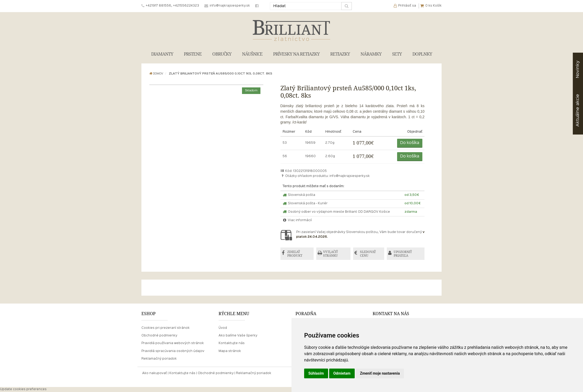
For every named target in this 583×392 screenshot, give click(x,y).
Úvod (223, 328)
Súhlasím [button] (316, 373)
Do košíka (410, 143)
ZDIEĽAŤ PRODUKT (295, 254)
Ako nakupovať (155, 373)
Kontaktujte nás (232, 343)
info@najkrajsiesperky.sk (350, 176)
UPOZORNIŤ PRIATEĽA (403, 254)
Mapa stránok (230, 351)
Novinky (578, 69)
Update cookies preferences (23, 389)
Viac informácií (297, 220)
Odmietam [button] (342, 373)
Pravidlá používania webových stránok (173, 343)
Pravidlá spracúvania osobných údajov (173, 351)
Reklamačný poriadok (159, 359)
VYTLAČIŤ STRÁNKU (330, 254)
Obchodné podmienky (159, 336)
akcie (578, 110)
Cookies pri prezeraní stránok (165, 328)
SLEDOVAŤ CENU (368, 254)
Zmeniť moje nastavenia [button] (380, 373)
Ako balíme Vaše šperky (238, 336)
